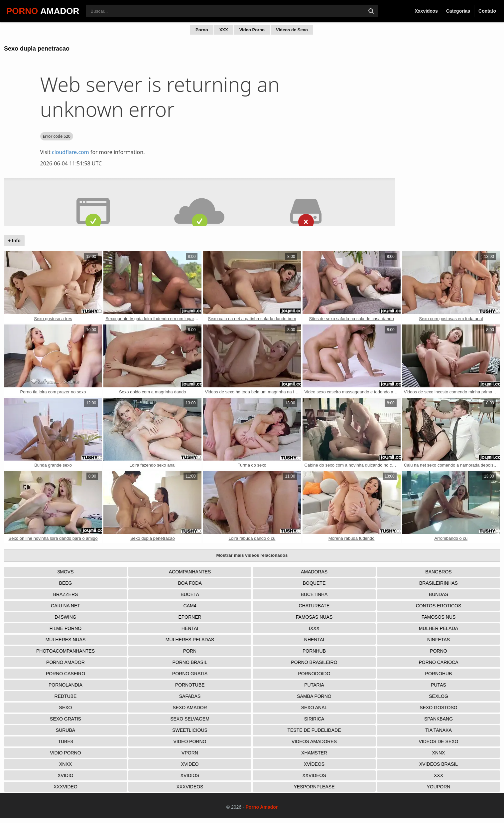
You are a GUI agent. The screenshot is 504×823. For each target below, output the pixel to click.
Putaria (314, 685)
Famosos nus (439, 617)
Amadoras (314, 572)
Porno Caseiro (65, 674)
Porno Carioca (438, 662)
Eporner (190, 617)
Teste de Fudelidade (314, 730)
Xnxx (65, 764)
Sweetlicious (190, 730)
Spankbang (439, 719)
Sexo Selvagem (190, 719)
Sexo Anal (314, 708)
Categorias (458, 11)
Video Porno (252, 30)
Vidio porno (65, 753)
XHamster (314, 753)
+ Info (14, 241)
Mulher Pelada (439, 628)
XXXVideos (190, 787)
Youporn (439, 787)
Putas (439, 685)
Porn (190, 651)
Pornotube (190, 685)
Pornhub (314, 651)
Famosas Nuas (314, 617)
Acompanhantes (190, 572)
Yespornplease (314, 787)
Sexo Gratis (65, 719)
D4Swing (65, 617)
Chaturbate (314, 606)
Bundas (439, 594)
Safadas (190, 696)
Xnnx (439, 753)
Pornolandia (65, 685)
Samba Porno (314, 696)
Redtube (66, 696)
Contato (487, 11)
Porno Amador (65, 662)
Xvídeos (314, 764)
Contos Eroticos (439, 606)
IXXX (314, 628)
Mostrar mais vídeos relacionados (252, 555)
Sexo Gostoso (438, 708)
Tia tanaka (439, 730)
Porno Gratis (190, 674)
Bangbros (438, 572)
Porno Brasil (190, 662)
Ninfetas (439, 640)
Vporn (190, 753)
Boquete (314, 583)
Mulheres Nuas (66, 640)
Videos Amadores (314, 741)
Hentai (190, 628)
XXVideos (314, 775)
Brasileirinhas (439, 583)
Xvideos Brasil (439, 764)
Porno (202, 30)
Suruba (65, 730)
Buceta (190, 594)
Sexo (66, 708)
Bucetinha (314, 594)
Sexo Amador (190, 708)
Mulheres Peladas (190, 640)
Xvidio (65, 775)
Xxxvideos (426, 11)
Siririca (314, 719)
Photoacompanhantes (65, 651)
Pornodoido (314, 674)
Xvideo (190, 764)
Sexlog (439, 696)
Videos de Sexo (292, 30)
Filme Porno (65, 628)
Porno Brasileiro (314, 662)
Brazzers (66, 594)
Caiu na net (65, 606)
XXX (224, 30)
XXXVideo (65, 787)
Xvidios (190, 775)
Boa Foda (190, 583)
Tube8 (65, 741)
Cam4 (190, 606)
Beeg (66, 583)
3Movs (65, 572)
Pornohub (439, 674)
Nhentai (314, 640)
